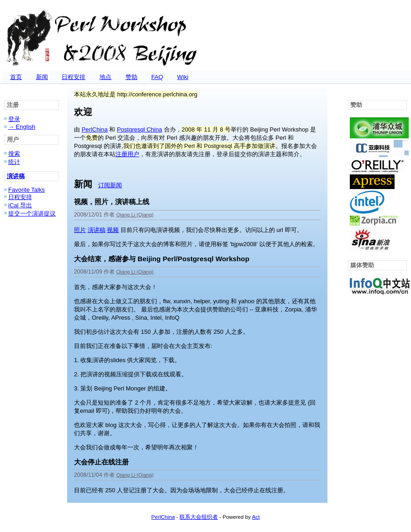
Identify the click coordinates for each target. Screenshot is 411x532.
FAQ (157, 77)
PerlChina (95, 129)
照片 (80, 230)
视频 (113, 230)
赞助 (132, 77)
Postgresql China (140, 129)
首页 (16, 77)
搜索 (14, 154)
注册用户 (127, 154)
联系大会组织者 (199, 517)
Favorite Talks (26, 190)
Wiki (183, 77)
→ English (22, 127)
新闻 (42, 77)
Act (256, 517)
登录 (14, 119)
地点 (105, 77)
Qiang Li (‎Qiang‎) (135, 215)
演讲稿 (16, 176)
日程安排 (74, 77)
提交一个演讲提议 (32, 213)
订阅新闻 (110, 185)
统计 (14, 162)
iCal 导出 (20, 205)
